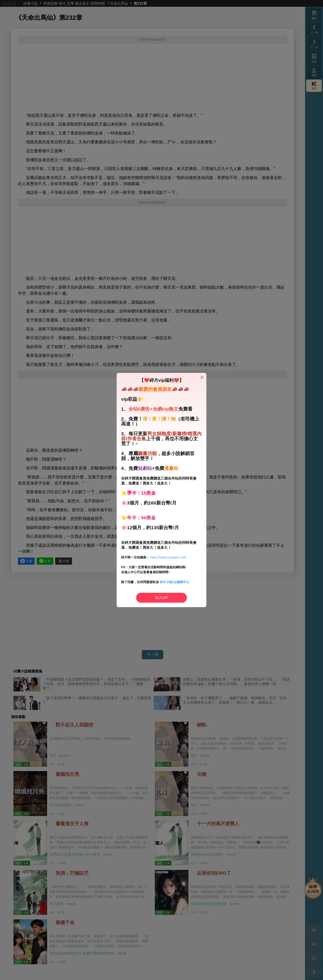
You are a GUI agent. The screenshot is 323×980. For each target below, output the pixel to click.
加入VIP (161, 598)
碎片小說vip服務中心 (175, 582)
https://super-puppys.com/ (168, 557)
